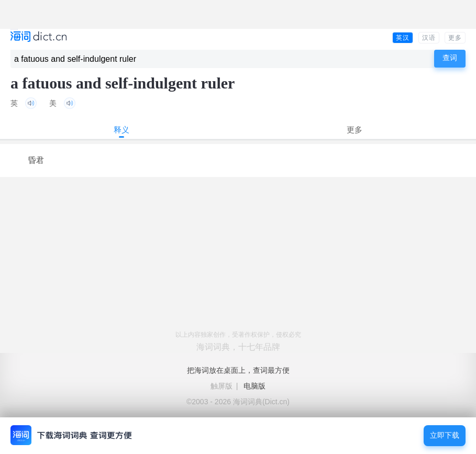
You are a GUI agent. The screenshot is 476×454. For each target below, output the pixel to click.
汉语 (429, 38)
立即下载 (445, 435)
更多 (455, 38)
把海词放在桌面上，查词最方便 (238, 370)
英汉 (403, 38)
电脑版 (254, 386)
